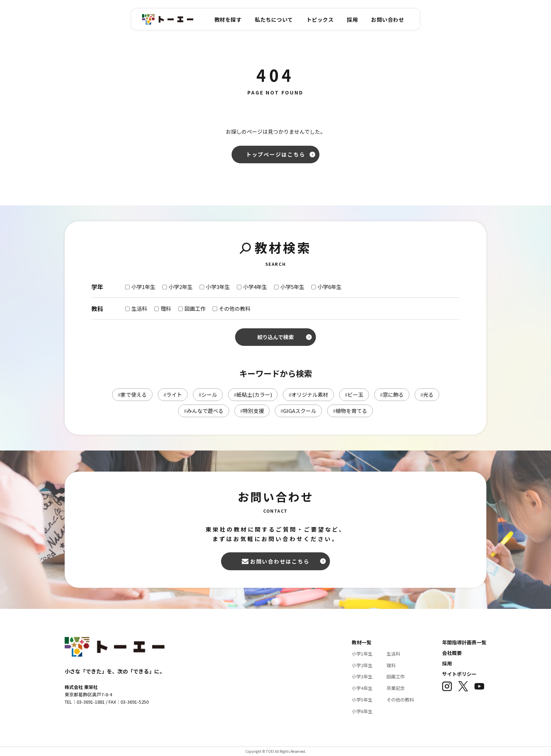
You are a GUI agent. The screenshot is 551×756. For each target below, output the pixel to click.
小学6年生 (362, 711)
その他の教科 (400, 700)
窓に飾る (392, 395)
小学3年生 (362, 676)
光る (427, 395)
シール (208, 395)
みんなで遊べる (204, 411)
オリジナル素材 (308, 395)
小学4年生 (362, 688)
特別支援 (252, 411)
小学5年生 (362, 700)
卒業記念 (396, 688)
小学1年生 (362, 654)
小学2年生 (362, 665)
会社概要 (452, 653)
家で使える (132, 395)
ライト (173, 395)
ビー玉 (354, 395)
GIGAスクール (298, 411)
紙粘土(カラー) (253, 395)
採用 (447, 663)
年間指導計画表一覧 (464, 642)
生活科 (393, 654)
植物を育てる (350, 411)
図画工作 (396, 676)
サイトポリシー (459, 674)
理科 (391, 665)
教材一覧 (362, 642)
